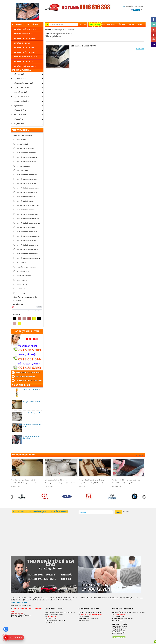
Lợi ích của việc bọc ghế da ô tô (56, 480)
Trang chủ (48, 30)
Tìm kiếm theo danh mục (24, 135)
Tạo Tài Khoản (139, 6)
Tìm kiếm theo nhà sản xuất (25, 297)
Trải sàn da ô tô (20, 115)
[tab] (27, 136)
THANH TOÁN (131, 24)
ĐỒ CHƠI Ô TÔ (19, 119)
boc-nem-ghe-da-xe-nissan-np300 (65, 30)
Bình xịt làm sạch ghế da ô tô (32, 390)
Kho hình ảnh (111, 24)
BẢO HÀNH (121, 24)
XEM (97, 24)
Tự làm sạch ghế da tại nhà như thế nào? (127, 480)
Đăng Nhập (129, 6)
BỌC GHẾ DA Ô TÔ (20, 79)
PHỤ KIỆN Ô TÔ (19, 124)
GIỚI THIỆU (83, 24)
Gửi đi (118, 512)
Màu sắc (17, 315)
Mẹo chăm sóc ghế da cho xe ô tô (23, 480)
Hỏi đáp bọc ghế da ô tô (24, 455)
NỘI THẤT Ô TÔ (19, 74)
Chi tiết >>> (127, 511)
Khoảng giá (18, 304)
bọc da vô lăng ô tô (22, 101)
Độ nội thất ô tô (20, 110)
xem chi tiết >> (16, 486)
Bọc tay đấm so (20, 106)
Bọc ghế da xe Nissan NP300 (83, 46)
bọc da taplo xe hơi (22, 88)
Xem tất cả (139, 456)
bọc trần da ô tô (21, 92)
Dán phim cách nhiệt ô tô (24, 83)
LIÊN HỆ (140, 24)
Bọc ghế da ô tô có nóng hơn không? (92, 480)
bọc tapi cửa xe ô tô (22, 97)
